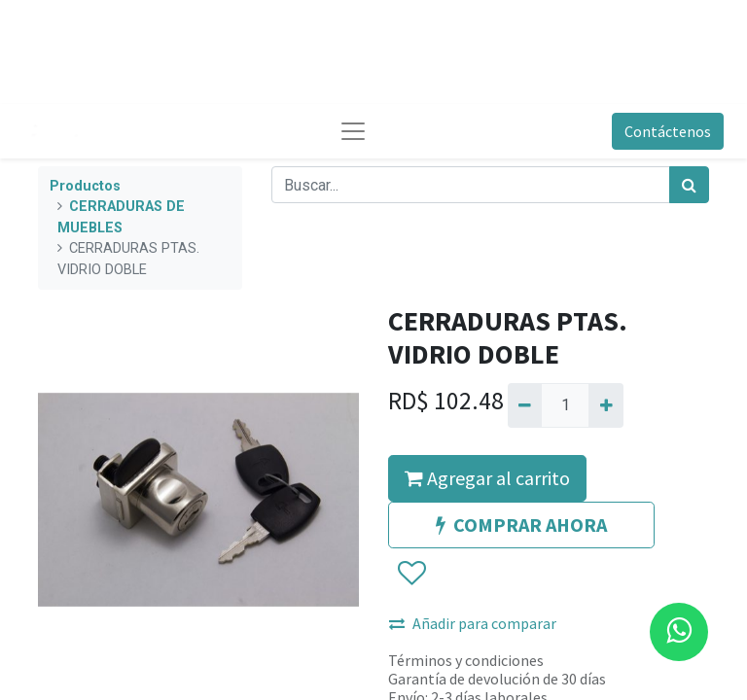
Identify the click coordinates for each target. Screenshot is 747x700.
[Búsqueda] (689, 185)
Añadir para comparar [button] (473, 623)
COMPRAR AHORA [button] (521, 525)
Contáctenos (668, 131)
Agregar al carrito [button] (487, 478)
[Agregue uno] (605, 405)
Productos (85, 186)
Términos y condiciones (466, 660)
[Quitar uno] (525, 405)
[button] (411, 574)
